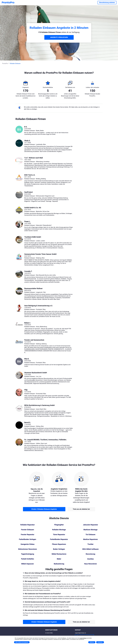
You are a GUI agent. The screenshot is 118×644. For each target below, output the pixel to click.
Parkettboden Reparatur (59, 539)
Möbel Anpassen (28, 564)
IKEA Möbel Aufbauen (90, 549)
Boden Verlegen (59, 549)
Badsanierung (59, 564)
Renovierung (90, 554)
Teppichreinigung (28, 554)
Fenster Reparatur (28, 535)
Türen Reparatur (59, 535)
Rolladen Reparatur (28, 525)
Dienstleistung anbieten (107, 3)
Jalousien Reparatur (90, 525)
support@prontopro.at (80, 633)
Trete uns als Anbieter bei (81, 509)
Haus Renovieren (90, 564)
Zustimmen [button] (100, 642)
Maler (59, 559)
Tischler (90, 544)
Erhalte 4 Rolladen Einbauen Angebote (44, 509)
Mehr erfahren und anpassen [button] (22, 642)
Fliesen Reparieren (59, 544)
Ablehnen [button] (92, 642)
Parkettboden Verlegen (28, 539)
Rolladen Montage (59, 530)
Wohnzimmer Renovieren (28, 549)
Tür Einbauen (90, 535)
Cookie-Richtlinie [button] (83, 638)
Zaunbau (90, 559)
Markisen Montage (91, 530)
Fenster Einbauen (28, 530)
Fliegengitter (59, 525)
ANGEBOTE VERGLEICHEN (59, 37)
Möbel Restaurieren (59, 554)
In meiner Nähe (49, 633)
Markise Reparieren (90, 539)
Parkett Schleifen (28, 559)
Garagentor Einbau (28, 544)
